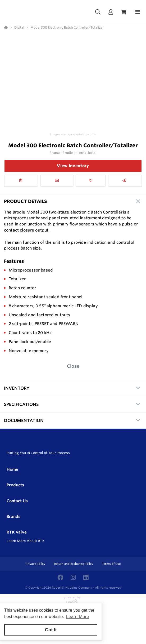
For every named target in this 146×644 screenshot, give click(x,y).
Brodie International (80, 153)
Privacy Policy (36, 564)
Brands (13, 516)
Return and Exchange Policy (74, 564)
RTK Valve (17, 532)
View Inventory (73, 166)
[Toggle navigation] (138, 12)
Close (73, 366)
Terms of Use (111, 564)
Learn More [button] (78, 617)
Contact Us (17, 501)
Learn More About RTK (26, 541)
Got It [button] (51, 630)
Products (15, 485)
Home (12, 469)
